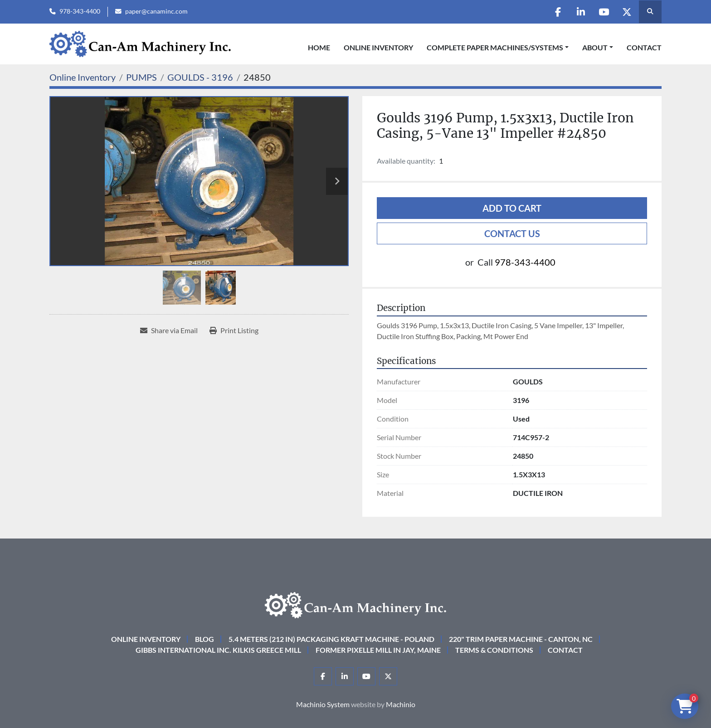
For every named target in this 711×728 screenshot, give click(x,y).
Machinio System (323, 704)
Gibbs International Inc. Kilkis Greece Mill (218, 650)
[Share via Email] (169, 330)
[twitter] (627, 12)
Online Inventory (378, 47)
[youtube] (604, 12)
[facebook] (557, 12)
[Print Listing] (234, 330)
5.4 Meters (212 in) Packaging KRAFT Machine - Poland (331, 639)
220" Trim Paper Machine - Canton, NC (521, 639)
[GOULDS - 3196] (200, 77)
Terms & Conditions (494, 650)
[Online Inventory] (83, 77)
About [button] (595, 47)
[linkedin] (580, 12)
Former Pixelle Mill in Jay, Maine (378, 650)
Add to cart (512, 208)
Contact (644, 47)
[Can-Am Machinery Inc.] (355, 604)
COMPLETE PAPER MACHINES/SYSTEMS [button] (495, 47)
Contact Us (512, 233)
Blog (205, 639)
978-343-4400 (80, 11)
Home (319, 47)
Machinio (401, 704)
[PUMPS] (141, 77)
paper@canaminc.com (156, 11)
